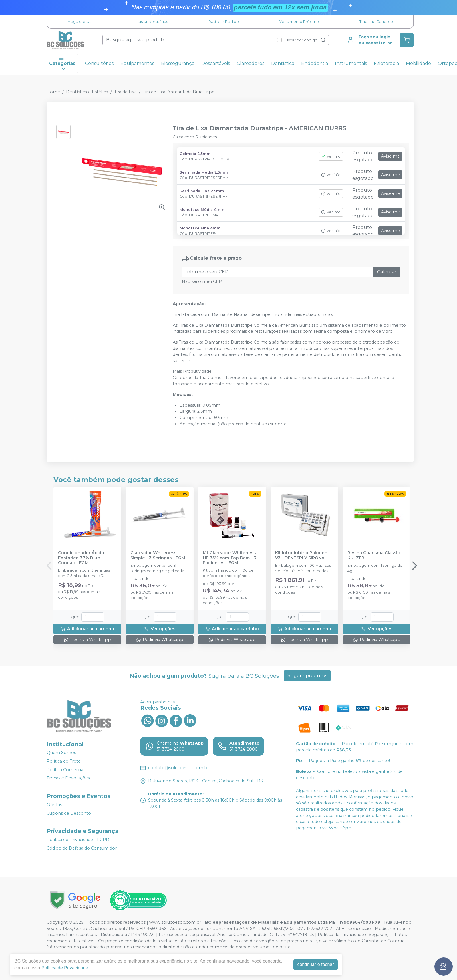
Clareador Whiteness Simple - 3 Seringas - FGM (158, 555)
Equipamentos (137, 63)
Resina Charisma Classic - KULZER (375, 555)
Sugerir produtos (307, 676)
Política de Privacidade (65, 968)
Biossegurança (178, 63)
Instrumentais (351, 63)
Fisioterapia (386, 63)
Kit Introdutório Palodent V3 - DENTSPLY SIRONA (302, 555)
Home (53, 92)
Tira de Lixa (125, 92)
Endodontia (315, 63)
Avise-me (390, 156)
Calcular (387, 272)
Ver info (331, 156)
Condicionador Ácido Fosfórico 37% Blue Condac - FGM (81, 558)
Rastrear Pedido (224, 22)
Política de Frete (64, 761)
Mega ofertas (80, 22)
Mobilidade (418, 63)
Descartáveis (216, 63)
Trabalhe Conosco (376, 22)
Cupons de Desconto (69, 813)
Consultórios (99, 63)
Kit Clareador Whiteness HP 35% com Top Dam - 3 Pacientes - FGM (230, 558)
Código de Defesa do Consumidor (82, 848)
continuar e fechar (315, 964)
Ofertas (54, 805)
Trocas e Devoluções (68, 778)
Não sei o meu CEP (202, 281)
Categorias (62, 64)
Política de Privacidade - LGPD (78, 840)
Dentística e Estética (87, 92)
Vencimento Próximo (299, 22)
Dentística (283, 63)
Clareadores (251, 63)
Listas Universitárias (150, 22)
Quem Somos (61, 753)
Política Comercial (65, 770)
